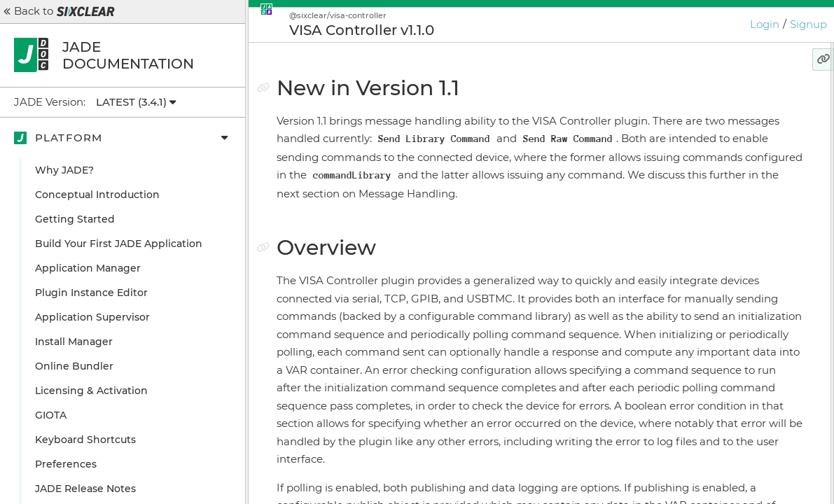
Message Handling (707, 175)
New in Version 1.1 (697, 101)
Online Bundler (74, 366)
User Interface (696, 150)
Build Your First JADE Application (119, 244)
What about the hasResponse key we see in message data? (736, 254)
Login (765, 24)
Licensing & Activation (91, 391)
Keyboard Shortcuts (85, 440)
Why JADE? (64, 170)
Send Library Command (728, 199)
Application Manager (88, 268)
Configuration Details (715, 308)
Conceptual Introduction (97, 195)
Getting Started (75, 219)
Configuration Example (719, 283)
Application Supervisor (92, 317)
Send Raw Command (721, 224)
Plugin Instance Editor (91, 293)
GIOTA (51, 415)
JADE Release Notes (85, 489)
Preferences (66, 464)
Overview (677, 126)
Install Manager (74, 342)
